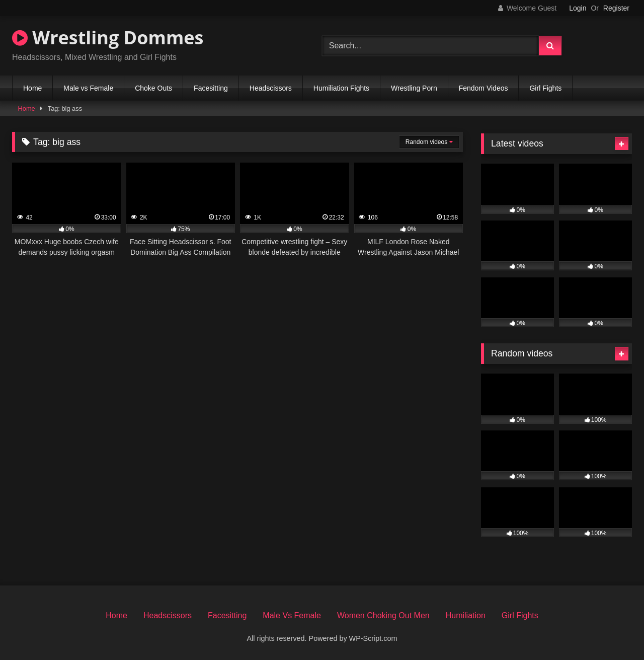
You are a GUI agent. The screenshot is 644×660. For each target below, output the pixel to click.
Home (32, 88)
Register (616, 8)
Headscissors (271, 88)
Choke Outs (153, 88)
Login (578, 8)
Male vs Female (88, 88)
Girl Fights (545, 88)
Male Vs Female (292, 615)
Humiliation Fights (341, 88)
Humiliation (466, 615)
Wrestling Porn (414, 88)
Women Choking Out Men (383, 615)
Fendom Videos (484, 88)
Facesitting (211, 88)
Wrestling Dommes (108, 38)
